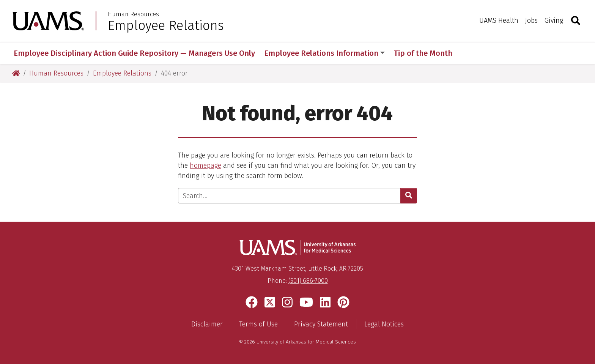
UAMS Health (499, 20)
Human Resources (133, 14)
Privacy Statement (321, 324)
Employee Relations (166, 25)
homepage (205, 165)
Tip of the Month (423, 53)
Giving (554, 20)
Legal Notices (384, 324)
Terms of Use (258, 324)
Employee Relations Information (324, 53)
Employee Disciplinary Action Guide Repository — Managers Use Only (134, 53)
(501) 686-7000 (308, 281)
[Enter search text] (289, 196)
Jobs (531, 20)
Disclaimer (207, 324)
